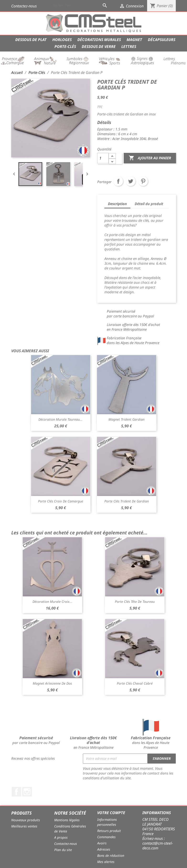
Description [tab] (117, 204)
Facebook (16, 792)
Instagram (27, 792)
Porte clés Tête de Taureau (135, 602)
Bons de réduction (111, 855)
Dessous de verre (99, 46)
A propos (61, 837)
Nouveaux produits (26, 820)
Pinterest (143, 181)
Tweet (131, 181)
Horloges (62, 40)
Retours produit (109, 831)
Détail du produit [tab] (149, 204)
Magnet (134, 40)
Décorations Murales (99, 40)
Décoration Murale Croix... (52, 602)
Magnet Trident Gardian (126, 419)
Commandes (106, 837)
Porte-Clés (65, 46)
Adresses (104, 849)
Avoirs (102, 843)
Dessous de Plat (31, 40)
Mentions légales (67, 820)
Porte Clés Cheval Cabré (135, 683)
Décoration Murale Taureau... (61, 419)
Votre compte (111, 813)
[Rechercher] (80, 5)
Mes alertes (106, 862)
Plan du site (63, 850)
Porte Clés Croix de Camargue (61, 501)
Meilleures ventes (24, 826)
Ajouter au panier (150, 158)
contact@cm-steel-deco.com (158, 846)
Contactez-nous (24, 6)
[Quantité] (103, 158)
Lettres (129, 46)
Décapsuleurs (162, 40)
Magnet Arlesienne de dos (52, 683)
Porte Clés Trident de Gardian (127, 501)
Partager (118, 181)
